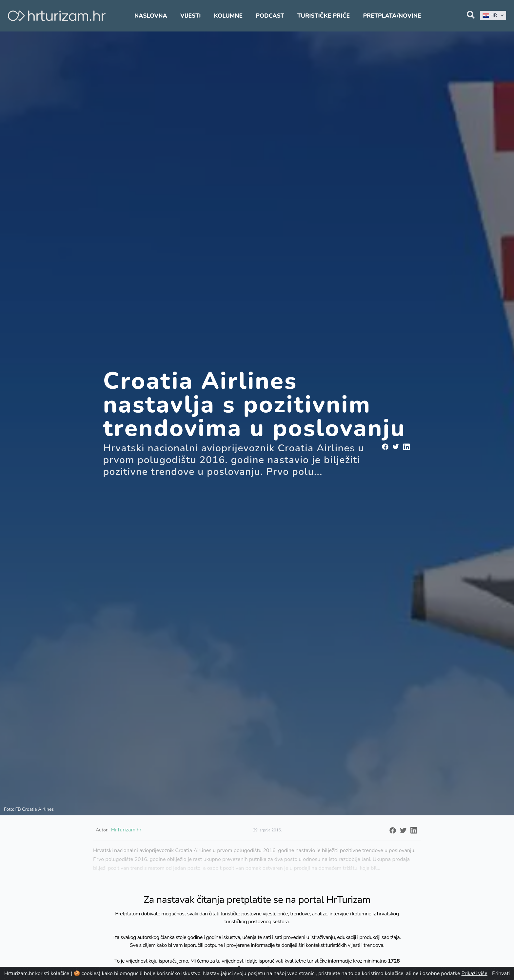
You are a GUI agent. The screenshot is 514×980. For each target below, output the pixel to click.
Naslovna (151, 16)
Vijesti (190, 16)
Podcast (270, 16)
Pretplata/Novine (392, 16)
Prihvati (501, 973)
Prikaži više (474, 973)
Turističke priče (324, 16)
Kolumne (228, 16)
